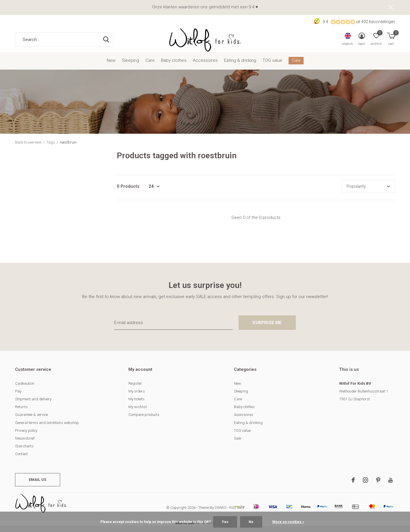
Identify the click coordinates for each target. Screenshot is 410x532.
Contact (21, 460)
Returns (21, 413)
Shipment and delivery (33, 405)
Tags (51, 148)
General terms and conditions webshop (47, 428)
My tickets (136, 405)
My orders (137, 397)
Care (150, 66)
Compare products (144, 421)
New (111, 66)
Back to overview (28, 148)
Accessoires (205, 66)
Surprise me (267, 328)
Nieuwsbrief (25, 444)
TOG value (272, 66)
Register (135, 389)
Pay (18, 397)
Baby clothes (174, 66)
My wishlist (138, 413)
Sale (296, 66)
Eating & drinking (240, 66)
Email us (38, 485)
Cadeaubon (25, 389)
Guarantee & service (32, 421)
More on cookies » (288, 522)
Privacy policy (26, 436)
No (251, 522)
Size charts (24, 452)
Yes (225, 522)
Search (105, 45)
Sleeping (130, 66)
